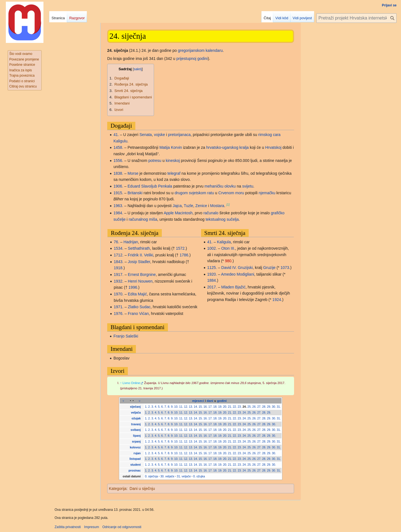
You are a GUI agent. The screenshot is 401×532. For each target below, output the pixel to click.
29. (269, 407)
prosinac (135, 470)
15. (201, 407)
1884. (212, 280)
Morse (133, 173)
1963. (118, 206)
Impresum (91, 527)
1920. (212, 274)
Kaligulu (120, 141)
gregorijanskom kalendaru (200, 50)
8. (169, 407)
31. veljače (184, 476)
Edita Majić (137, 294)
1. (146, 407)
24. (245, 407)
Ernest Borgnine (142, 274)
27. (259, 407)
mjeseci (198, 401)
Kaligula (224, 242)
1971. (118, 307)
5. (159, 407)
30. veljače (167, 476)
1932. (118, 281)
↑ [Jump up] (121, 383)
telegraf (174, 173)
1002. (212, 248)
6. (162, 407)
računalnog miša (143, 219)
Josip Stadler (139, 262)
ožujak (136, 418)
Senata (146, 135)
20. (225, 407)
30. (274, 407)
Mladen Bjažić (233, 287)
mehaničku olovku (220, 186)
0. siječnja (151, 476)
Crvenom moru (231, 193)
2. (149, 407)
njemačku (267, 193)
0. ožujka (199, 476)
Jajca (177, 206)
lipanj (137, 436)
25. (250, 407)
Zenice (201, 206)
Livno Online (131, 383)
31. (279, 407)
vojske (160, 135)
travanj (136, 424)
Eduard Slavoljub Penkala (150, 186)
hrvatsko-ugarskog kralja (228, 147)
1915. (118, 193)
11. (181, 407)
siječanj (135, 407)
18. (215, 407)
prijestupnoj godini (192, 59)
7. (166, 407)
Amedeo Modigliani (238, 274)
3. (153, 407)
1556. (118, 161)
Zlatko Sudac (139, 307)
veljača (136, 412)
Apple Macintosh (178, 213)
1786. (184, 255)
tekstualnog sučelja (222, 219)
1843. (118, 262)
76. (116, 242)
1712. (118, 255)
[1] (228, 205)
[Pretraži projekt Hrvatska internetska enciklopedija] (356, 18)
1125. (212, 268)
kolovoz (135, 447)
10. (176, 407)
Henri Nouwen (140, 281)
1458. (118, 147)
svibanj (136, 430)
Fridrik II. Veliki (140, 255)
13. (191, 407)
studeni (135, 465)
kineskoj (173, 161)
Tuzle (189, 206)
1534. (118, 248)
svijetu (248, 186)
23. (240, 407)
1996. (133, 287)
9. (172, 407)
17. (210, 407)
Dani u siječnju (142, 489)
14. (196, 407)
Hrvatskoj (273, 147)
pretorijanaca (179, 135)
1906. (118, 186)
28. (264, 407)
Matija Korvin (171, 147)
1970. (118, 294)
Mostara (217, 206)
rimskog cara (269, 135)
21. (230, 407)
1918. (118, 268)
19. (220, 407)
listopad (135, 459)
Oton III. (228, 248)
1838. (118, 173)
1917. (118, 274)
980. (229, 261)
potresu (155, 161)
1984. (118, 213)
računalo (211, 213)
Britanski (135, 193)
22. (235, 407)
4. (156, 407)
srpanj (136, 441)
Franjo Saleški (126, 336)
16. (206, 407)
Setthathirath (139, 248)
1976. (118, 314)
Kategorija (118, 489)
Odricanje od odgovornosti (122, 527)
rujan (137, 453)
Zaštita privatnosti (68, 527)
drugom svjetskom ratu (194, 193)
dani (210, 401)
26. (254, 407)
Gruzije (269, 268)
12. (186, 407)
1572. (181, 248)
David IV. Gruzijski (237, 268)
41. (116, 135)
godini (222, 401)
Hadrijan (131, 242)
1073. (285, 268)
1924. (277, 300)
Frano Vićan (138, 314)
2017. (212, 287)
